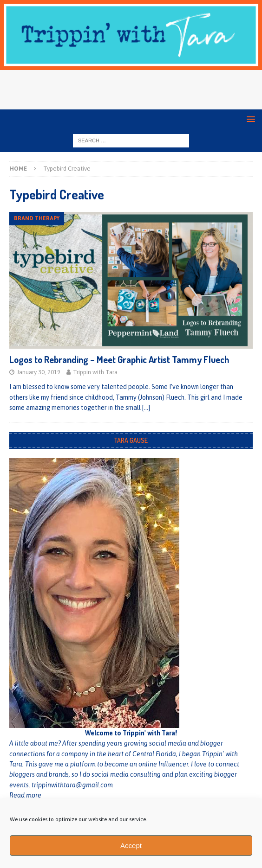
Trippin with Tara (95, 372)
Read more (25, 795)
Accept (131, 846)
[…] (146, 408)
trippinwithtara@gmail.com (72, 785)
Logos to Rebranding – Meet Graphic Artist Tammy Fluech (119, 359)
